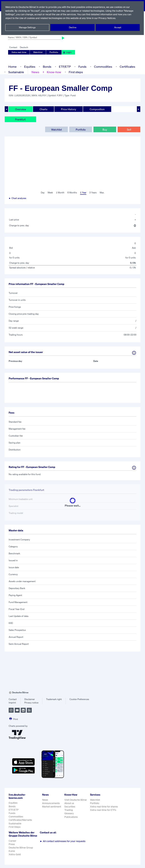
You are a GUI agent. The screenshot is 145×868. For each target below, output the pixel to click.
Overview (21, 109)
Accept (118, 27)
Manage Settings (27, 27)
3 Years (93, 193)
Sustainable (16, 72)
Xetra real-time (19, 52)
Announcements (51, 803)
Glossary (69, 813)
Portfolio (54, 52)
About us (69, 803)
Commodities (103, 66)
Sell (129, 129)
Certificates (127, 66)
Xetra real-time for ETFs (104, 810)
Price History (69, 109)
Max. (102, 193)
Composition (97, 109)
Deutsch (24, 47)
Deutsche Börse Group (21, 851)
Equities (29, 66)
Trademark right (54, 699)
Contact (13, 47)
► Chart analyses (18, 198)
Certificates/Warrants (20, 820)
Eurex (12, 854)
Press (12, 847)
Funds (83, 66)
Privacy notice (31, 703)
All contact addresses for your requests (63, 841)
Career (12, 844)
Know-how (54, 72)
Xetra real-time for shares (104, 807)
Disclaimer (29, 699)
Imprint (12, 703)
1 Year (83, 193)
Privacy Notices (109, 18)
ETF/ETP (65, 66)
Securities (70, 807)
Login (67, 52)
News (35, 72)
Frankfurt (20, 119)
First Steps (15, 827)
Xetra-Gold (15, 858)
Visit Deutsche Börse (76, 800)
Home (12, 66)
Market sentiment (52, 807)
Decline (72, 27)
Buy (105, 129)
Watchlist (38, 52)
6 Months (72, 193)
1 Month (60, 193)
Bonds (47, 66)
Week (50, 193)
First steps (75, 72)
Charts (44, 109)
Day (42, 193)
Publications (71, 817)
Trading (69, 810)
